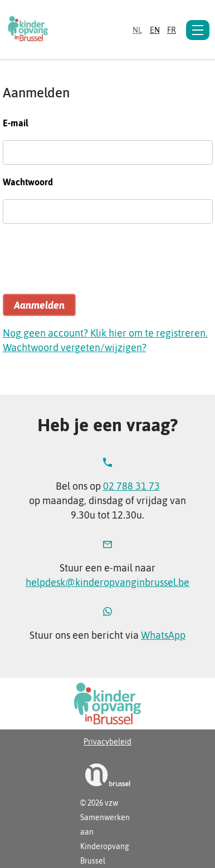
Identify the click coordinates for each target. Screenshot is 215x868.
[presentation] (87, 264)
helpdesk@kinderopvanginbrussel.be (107, 582)
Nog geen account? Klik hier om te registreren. (105, 333)
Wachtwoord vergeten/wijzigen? (75, 347)
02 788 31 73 (131, 486)
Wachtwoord (28, 182)
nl (137, 30)
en (155, 30)
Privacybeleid (107, 742)
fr (172, 30)
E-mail (16, 123)
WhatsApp (163, 635)
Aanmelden (39, 305)
